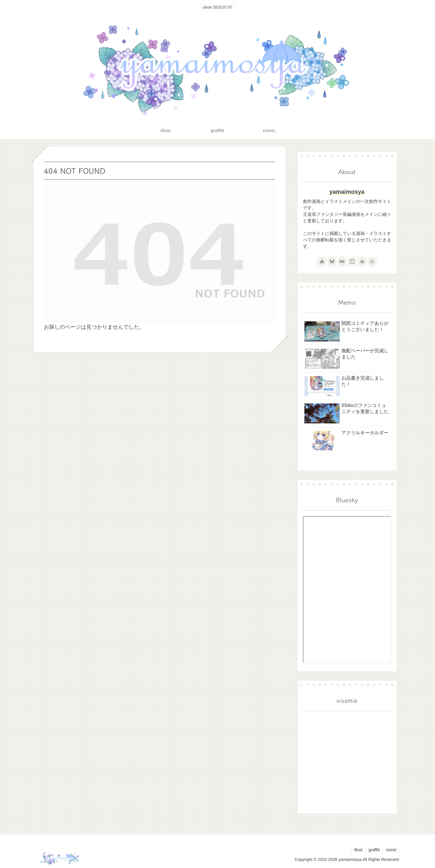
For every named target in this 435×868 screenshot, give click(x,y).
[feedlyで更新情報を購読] (362, 261)
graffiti (374, 850)
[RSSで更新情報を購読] (372, 261)
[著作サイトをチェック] (322, 261)
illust (358, 850)
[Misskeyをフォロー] (342, 261)
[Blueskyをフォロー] (332, 261)
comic (391, 850)
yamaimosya (347, 192)
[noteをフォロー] (352, 261)
